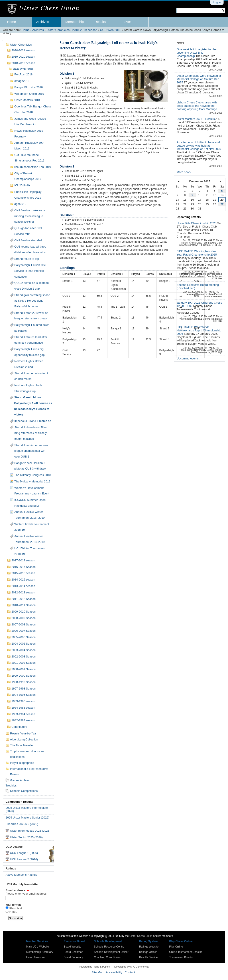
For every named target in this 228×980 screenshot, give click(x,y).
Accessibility (114, 972)
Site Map (98, 972)
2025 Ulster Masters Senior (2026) (27, 818)
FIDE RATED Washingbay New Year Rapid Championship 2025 (197, 253)
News (180, 43)
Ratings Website (149, 947)
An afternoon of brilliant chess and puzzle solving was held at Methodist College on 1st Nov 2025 (199, 146)
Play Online (176, 947)
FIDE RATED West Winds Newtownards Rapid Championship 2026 (199, 330)
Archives (43, 22)
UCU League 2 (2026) (24, 859)
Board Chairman (73, 952)
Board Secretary (73, 957)
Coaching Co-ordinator (107, 957)
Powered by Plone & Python (94, 967)
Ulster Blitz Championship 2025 (197, 223)
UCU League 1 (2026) (24, 853)
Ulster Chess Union (141, 936)
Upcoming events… (189, 358)
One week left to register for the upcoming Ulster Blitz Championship (196, 53)
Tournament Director (181, 957)
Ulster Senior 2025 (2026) (26, 837)
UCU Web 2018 (111, 30)
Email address (28, 892)
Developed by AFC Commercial (132, 967)
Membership (75, 22)
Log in (217, 2)
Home (12, 22)
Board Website (72, 947)
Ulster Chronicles (58, 30)
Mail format (13, 905)
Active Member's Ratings (21, 875)
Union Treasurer (36, 957)
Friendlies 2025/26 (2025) (22, 824)
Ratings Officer (148, 952)
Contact (130, 972)
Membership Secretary (40, 952)
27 (222, 204)
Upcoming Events (189, 217)
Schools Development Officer (111, 952)
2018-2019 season (85, 30)
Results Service (148, 957)
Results (100, 22)
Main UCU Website (38, 947)
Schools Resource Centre (109, 947)
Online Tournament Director (186, 952)
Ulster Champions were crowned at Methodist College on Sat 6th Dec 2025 (199, 79)
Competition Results (19, 802)
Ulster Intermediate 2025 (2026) (30, 831)
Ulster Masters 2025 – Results (196, 119)
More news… (185, 172)
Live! (127, 22)
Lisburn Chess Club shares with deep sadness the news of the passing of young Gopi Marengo (197, 106)
